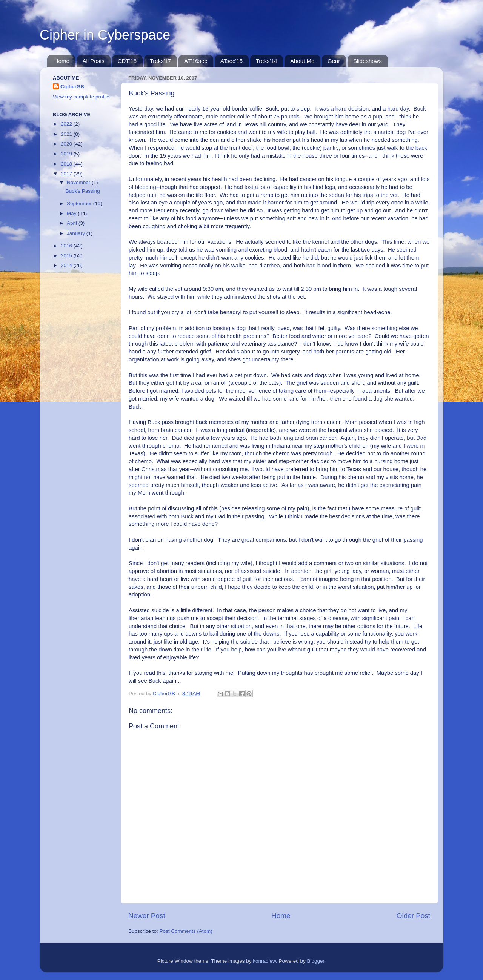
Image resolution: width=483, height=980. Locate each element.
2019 (67, 154)
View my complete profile (81, 97)
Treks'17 (161, 61)
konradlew (264, 961)
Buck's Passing (83, 191)
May (72, 213)
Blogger (316, 961)
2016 (67, 246)
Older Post (413, 916)
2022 (67, 124)
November (79, 182)
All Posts (94, 61)
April (73, 223)
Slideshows (368, 61)
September (80, 204)
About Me (302, 61)
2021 (67, 134)
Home (62, 61)
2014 (67, 265)
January (77, 233)
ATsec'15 (232, 61)
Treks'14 (267, 61)
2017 (67, 174)
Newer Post (147, 916)
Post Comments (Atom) (186, 931)
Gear (334, 61)
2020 (67, 144)
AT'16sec (196, 61)
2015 (67, 256)
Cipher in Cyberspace (105, 35)
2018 (67, 164)
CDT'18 (127, 61)
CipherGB (72, 87)
